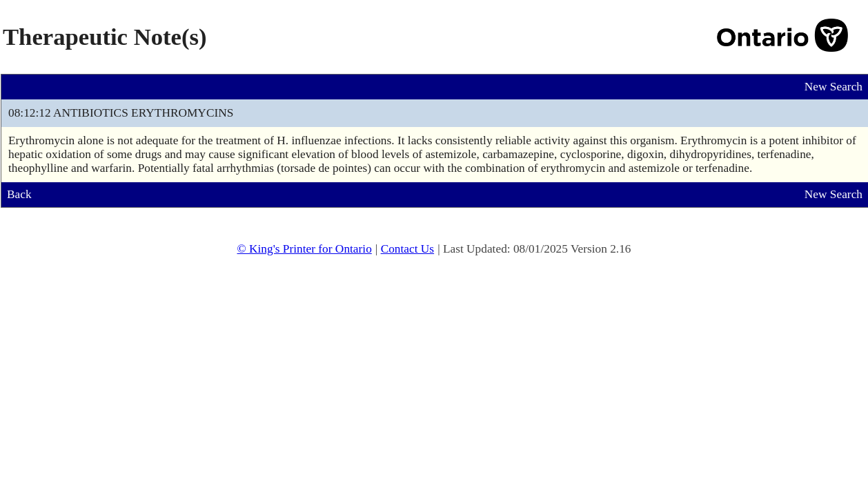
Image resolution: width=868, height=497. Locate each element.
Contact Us (408, 249)
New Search (834, 87)
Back (19, 194)
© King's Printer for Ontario (304, 249)
